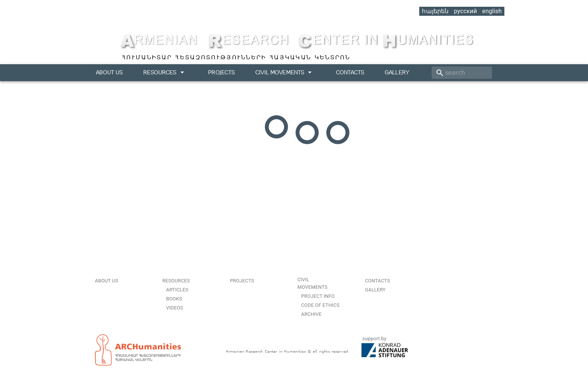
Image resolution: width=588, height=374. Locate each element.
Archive (311, 314)
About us (109, 72)
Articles (177, 290)
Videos (175, 308)
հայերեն (435, 11)
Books (174, 299)
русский (465, 11)
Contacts (350, 72)
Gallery (397, 72)
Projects (221, 72)
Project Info (318, 296)
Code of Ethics (320, 305)
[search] (462, 73)
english (492, 11)
